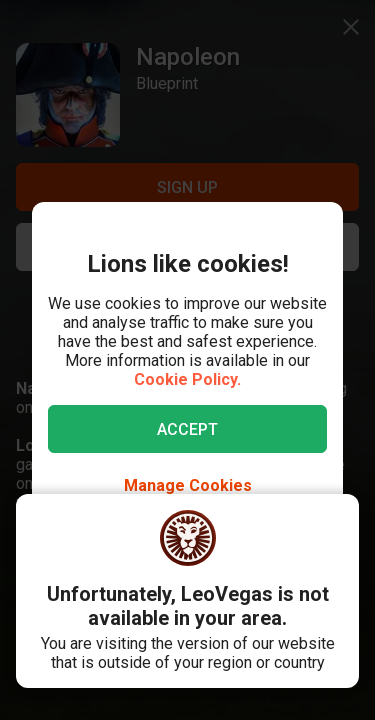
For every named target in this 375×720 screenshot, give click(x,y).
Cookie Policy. (187, 379)
